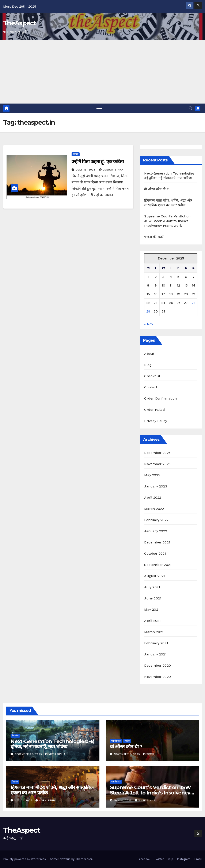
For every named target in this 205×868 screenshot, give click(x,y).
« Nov (149, 324)
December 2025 (157, 453)
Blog (148, 365)
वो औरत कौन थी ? (156, 189)
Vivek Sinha (55, 754)
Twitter (159, 859)
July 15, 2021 (86, 170)
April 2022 (153, 497)
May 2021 (152, 609)
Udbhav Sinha (111, 170)
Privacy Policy (156, 421)
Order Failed (154, 410)
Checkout (152, 376)
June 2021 (153, 598)
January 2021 (155, 654)
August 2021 (155, 576)
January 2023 (155, 486)
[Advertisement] (102, 72)
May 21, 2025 (24, 800)
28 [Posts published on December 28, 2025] (194, 303)
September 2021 (158, 565)
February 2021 (156, 643)
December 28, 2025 (29, 754)
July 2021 (152, 587)
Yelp (170, 859)
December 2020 (157, 665)
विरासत (15, 782)
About (149, 354)
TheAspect (20, 23)
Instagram (184, 859)
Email (198, 859)
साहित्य (76, 154)
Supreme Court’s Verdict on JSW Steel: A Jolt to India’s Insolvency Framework (167, 221)
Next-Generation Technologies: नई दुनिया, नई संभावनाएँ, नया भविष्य (52, 744)
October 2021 (155, 553)
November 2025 (157, 464)
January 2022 (155, 531)
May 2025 (152, 475)
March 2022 (154, 509)
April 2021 (152, 621)
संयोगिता (149, 754)
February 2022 (156, 520)
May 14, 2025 (123, 800)
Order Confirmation (160, 398)
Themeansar (84, 859)
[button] (190, 108)
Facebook (144, 859)
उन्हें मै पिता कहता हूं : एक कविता (98, 162)
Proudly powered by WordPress (25, 859)
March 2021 (154, 632)
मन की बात (116, 741)
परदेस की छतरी (154, 237)
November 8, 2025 (128, 754)
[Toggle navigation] (99, 108)
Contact (151, 387)
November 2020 (157, 677)
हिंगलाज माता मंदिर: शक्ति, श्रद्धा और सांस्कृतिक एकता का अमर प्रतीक (52, 790)
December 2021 (157, 542)
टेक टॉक (15, 736)
